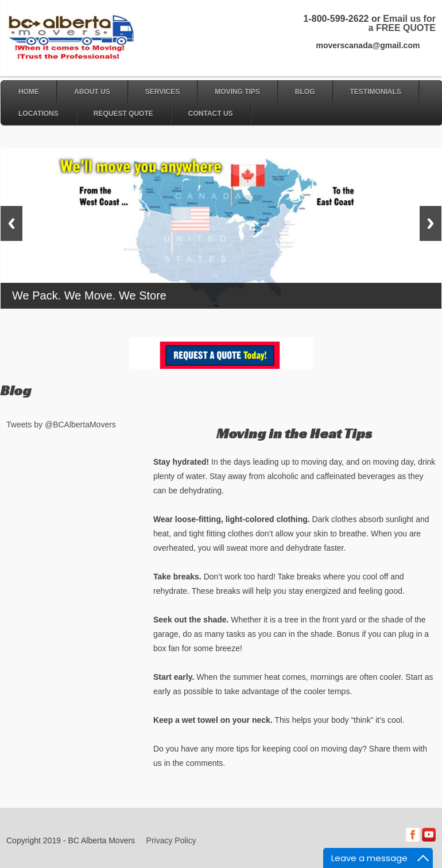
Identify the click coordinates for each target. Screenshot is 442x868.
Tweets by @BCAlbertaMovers (61, 425)
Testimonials (376, 92)
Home (29, 92)
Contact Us (211, 114)
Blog (305, 92)
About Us (92, 92)
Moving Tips (237, 92)
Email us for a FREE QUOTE (402, 23)
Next (431, 223)
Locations (38, 114)
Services (162, 92)
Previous (11, 223)
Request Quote (123, 114)
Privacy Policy (171, 840)
